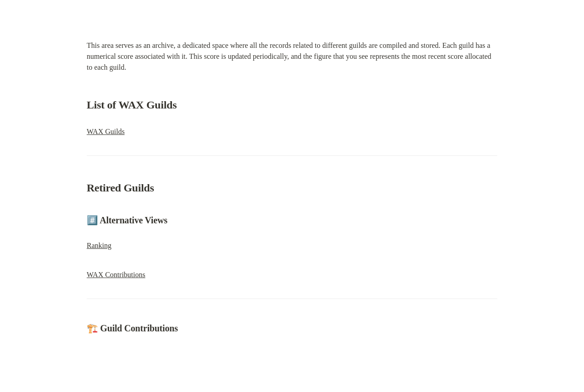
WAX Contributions (116, 275)
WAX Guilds (106, 132)
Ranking (99, 245)
